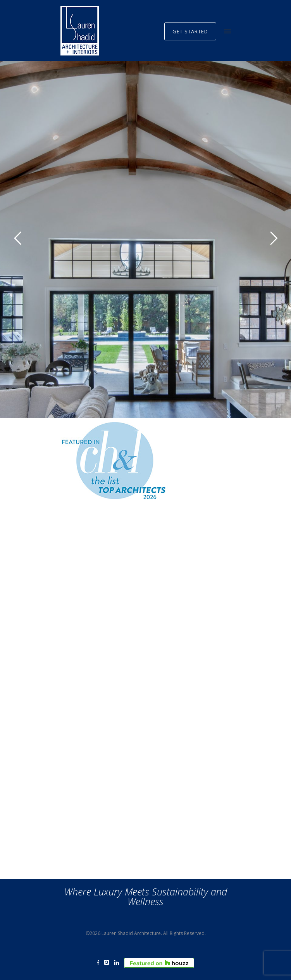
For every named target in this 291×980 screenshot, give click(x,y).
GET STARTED (190, 31)
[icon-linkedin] (118, 963)
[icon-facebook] (100, 963)
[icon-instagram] (108, 963)
